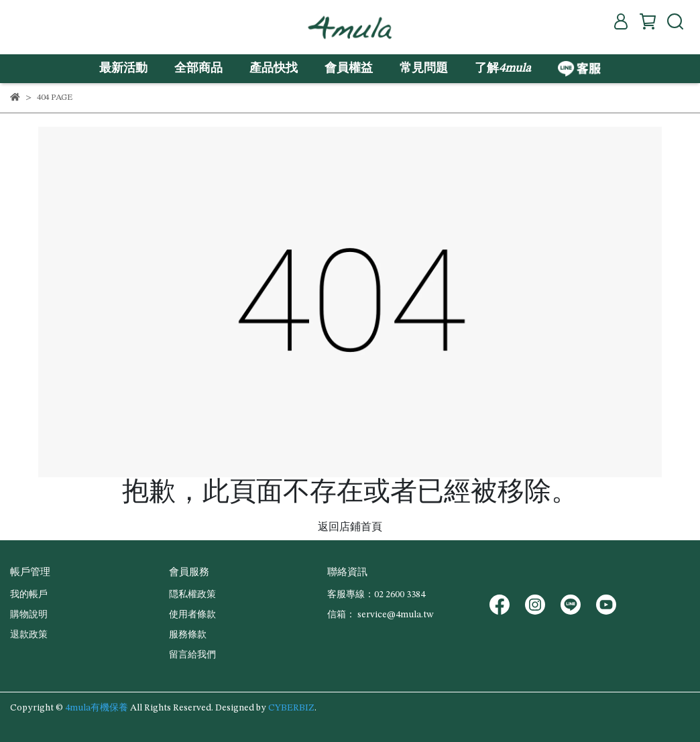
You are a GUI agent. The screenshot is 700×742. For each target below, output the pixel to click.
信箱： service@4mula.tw (380, 615)
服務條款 (188, 635)
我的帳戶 (29, 595)
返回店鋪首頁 (350, 528)
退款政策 (29, 635)
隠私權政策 (192, 595)
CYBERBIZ (291, 708)
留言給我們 (192, 655)
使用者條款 (192, 615)
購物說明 (29, 615)
